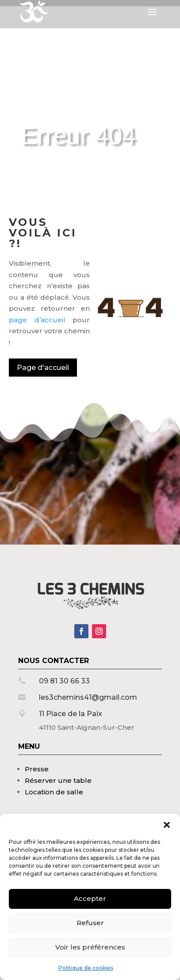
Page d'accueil (43, 368)
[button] (167, 825)
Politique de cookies (86, 968)
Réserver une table (58, 780)
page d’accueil (37, 320)
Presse (37, 769)
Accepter (90, 898)
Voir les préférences (90, 947)
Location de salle (54, 792)
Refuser (90, 923)
